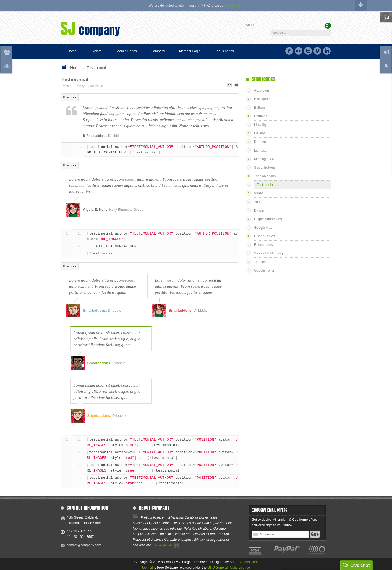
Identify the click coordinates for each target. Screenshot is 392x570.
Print (237, 85)
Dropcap (260, 142)
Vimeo (259, 193)
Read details (164, 545)
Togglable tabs (265, 176)
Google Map (263, 228)
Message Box (264, 159)
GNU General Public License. (229, 568)
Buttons (260, 108)
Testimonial (74, 80)
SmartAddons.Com (244, 562)
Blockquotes (263, 99)
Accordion (261, 90)
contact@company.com (84, 545)
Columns (261, 116)
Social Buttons (265, 168)
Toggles (260, 262)
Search (251, 25)
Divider (259, 210)
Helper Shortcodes (268, 219)
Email (229, 85)
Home (75, 68)
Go (315, 534)
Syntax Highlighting (268, 253)
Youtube (260, 202)
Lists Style (262, 125)
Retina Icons (263, 245)
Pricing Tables (264, 236)
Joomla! (147, 568)
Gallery (259, 133)
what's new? (234, 6)
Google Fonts (264, 270)
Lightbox (260, 150)
